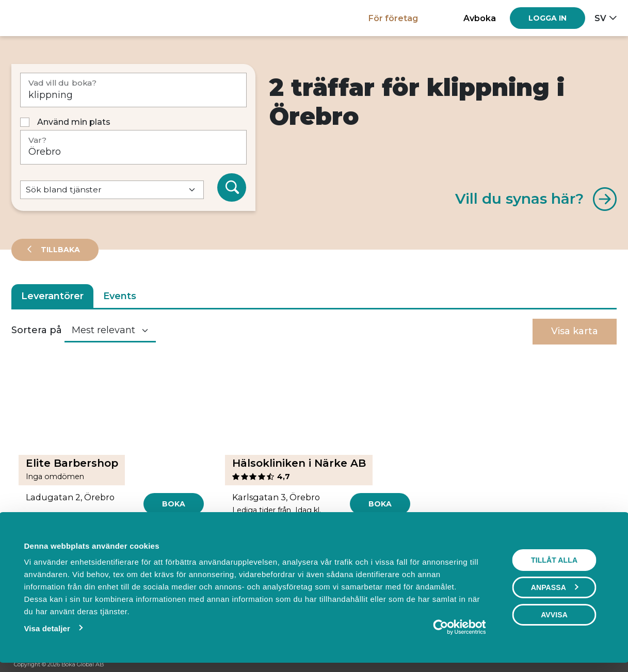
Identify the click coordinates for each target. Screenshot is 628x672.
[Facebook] (570, 665)
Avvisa (556, 615)
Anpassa (556, 587)
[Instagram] (589, 665)
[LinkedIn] (609, 665)
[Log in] (548, 18)
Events (120, 296)
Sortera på (37, 330)
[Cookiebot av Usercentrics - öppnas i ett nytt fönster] (442, 627)
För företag (393, 18)
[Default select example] (112, 190)
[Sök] (232, 188)
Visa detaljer (45, 628)
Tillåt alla (556, 560)
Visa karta (575, 331)
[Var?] (133, 147)
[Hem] (47, 18)
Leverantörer (52, 296)
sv (600, 18)
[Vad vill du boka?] (133, 90)
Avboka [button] (480, 18)
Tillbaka (59, 250)
